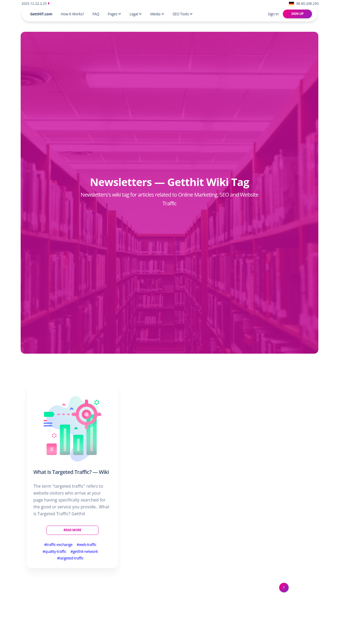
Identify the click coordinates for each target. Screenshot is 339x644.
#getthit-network (84, 551)
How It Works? (72, 14)
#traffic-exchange (58, 545)
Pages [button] (114, 14)
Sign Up (297, 14)
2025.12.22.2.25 (35, 3)
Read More (72, 530)
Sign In (273, 14)
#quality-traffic (54, 551)
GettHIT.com (41, 14)
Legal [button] (136, 14)
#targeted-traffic (70, 558)
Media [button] (157, 14)
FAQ (96, 14)
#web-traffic (87, 545)
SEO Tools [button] (183, 14)
